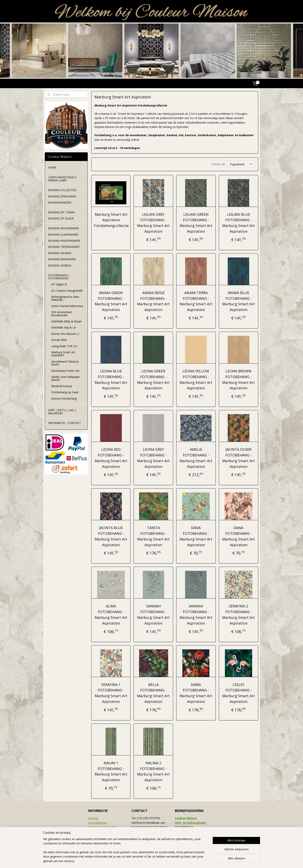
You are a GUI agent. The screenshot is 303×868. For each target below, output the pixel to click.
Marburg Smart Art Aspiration (63, 354)
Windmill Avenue (62, 386)
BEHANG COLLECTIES (62, 190)
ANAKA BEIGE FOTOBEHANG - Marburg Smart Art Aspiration (153, 301)
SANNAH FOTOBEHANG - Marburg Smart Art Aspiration (153, 614)
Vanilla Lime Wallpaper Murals (66, 378)
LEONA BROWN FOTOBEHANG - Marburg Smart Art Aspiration (239, 379)
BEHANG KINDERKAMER (64, 241)
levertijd (93, 818)
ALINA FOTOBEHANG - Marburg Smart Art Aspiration (111, 614)
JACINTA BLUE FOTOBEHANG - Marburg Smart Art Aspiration (111, 536)
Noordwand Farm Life (65, 371)
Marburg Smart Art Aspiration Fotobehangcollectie (111, 220)
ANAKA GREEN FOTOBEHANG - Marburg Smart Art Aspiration (111, 301)
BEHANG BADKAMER (62, 259)
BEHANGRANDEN (60, 202)
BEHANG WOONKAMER (63, 228)
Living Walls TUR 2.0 (64, 346)
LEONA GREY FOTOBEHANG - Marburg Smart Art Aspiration (153, 458)
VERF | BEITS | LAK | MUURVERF (62, 412)
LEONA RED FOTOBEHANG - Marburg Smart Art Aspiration (111, 458)
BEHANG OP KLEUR (61, 218)
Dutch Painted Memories (67, 306)
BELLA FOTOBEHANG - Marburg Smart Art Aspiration (153, 693)
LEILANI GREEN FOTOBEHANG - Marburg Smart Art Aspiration (196, 223)
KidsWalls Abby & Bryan (66, 321)
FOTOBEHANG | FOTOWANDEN (59, 277)
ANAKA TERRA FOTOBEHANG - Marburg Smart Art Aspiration (196, 301)
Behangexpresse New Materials (65, 298)
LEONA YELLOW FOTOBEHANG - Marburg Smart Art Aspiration (196, 379)
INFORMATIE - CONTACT (64, 423)
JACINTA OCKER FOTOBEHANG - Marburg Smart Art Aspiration (239, 458)
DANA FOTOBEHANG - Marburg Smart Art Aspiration (196, 536)
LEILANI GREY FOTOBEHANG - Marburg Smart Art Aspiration (153, 223)
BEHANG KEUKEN (60, 253)
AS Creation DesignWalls (67, 291)
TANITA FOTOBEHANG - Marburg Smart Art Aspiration (153, 536)
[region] (126, 852)
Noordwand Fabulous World (65, 363)
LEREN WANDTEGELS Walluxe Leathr (62, 179)
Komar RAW (59, 340)
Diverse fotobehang (64, 398)
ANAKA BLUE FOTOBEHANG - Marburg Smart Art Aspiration (239, 301)
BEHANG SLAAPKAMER (63, 235)
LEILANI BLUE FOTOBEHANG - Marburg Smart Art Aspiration (239, 223)
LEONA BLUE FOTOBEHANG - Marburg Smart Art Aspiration (111, 379)
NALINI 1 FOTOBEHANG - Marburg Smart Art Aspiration (111, 771)
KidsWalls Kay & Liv (64, 327)
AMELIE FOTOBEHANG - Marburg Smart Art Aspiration (196, 458)
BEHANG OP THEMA (61, 212)
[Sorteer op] (241, 164)
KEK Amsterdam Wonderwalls (62, 314)
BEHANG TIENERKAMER (64, 247)
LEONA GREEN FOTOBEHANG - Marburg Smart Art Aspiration (153, 379)
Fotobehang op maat (65, 392)
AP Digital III (59, 284)
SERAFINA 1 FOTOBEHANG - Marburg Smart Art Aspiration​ (111, 693)
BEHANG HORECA (60, 265)
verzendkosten (97, 823)
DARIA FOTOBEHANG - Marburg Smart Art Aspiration (196, 693)
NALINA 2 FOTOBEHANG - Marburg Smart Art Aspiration (153, 771)
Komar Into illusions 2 (65, 334)
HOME (52, 167)
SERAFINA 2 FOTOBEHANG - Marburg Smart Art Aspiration (239, 614)
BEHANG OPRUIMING (62, 196)
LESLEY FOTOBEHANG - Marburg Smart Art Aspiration (239, 693)
